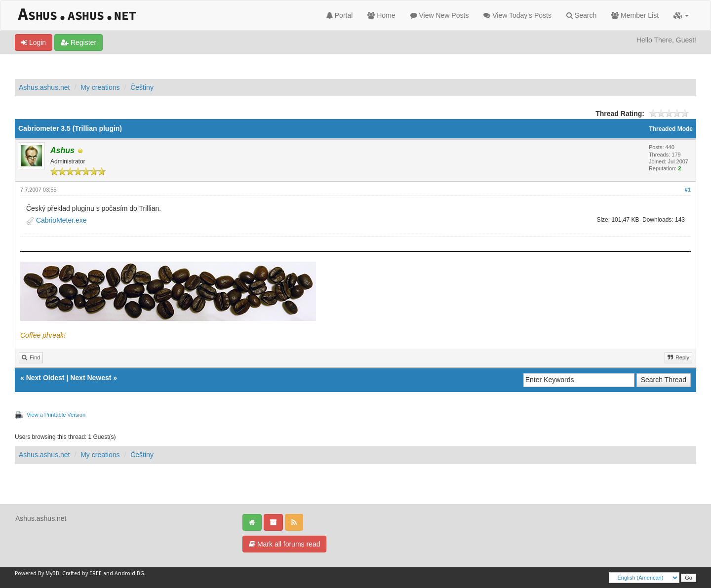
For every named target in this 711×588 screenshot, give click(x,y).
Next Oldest (45, 378)
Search (581, 15)
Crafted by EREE (82, 573)
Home (381, 15)
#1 (688, 190)
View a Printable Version (56, 415)
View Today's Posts (517, 15)
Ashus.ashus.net (44, 87)
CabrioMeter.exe (61, 220)
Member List (635, 15)
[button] (681, 15)
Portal (339, 15)
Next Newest (91, 378)
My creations (100, 87)
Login (34, 42)
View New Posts (440, 15)
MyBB (52, 573)
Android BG (129, 573)
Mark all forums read (284, 544)
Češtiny (142, 87)
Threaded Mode (671, 129)
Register (79, 42)
